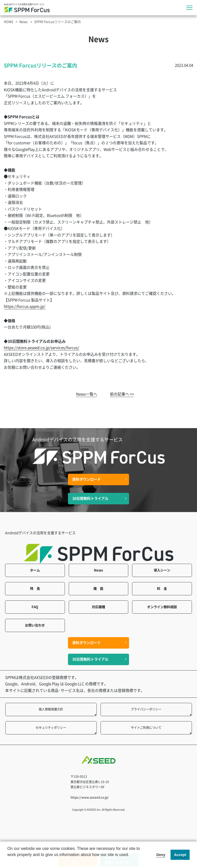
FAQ (35, 607)
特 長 (35, 589)
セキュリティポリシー (51, 728)
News (23, 22)
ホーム (35, 570)
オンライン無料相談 (162, 607)
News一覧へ (87, 394)
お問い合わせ (35, 625)
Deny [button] (161, 855)
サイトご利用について (146, 728)
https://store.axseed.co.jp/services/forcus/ (41, 348)
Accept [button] (180, 855)
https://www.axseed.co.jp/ (90, 797)
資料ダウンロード (87, 479)
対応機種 (99, 607)
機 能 (98, 589)
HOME (9, 22)
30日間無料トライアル (90, 498)
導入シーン (162, 570)
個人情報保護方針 (51, 709)
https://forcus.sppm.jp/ (25, 306)
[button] (8, 861)
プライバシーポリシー (146, 709)
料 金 (162, 589)
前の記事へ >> (122, 394)
